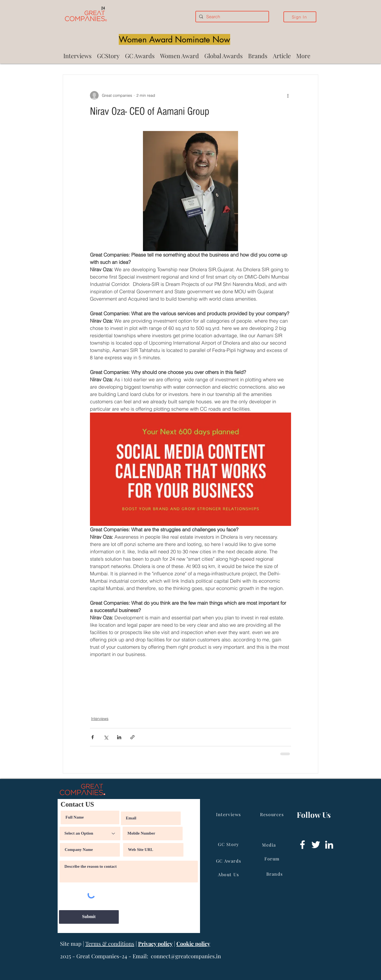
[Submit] (89, 917)
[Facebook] (302, 845)
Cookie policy (193, 943)
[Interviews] (229, 814)
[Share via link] (132, 737)
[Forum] (273, 859)
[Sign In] (300, 17)
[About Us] (229, 875)
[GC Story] (229, 844)
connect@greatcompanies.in (186, 956)
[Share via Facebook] (93, 737)
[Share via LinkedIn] (119, 737)
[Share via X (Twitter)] (106, 737)
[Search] (232, 17)
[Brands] (275, 874)
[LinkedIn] (329, 845)
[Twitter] (316, 845)
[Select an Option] (90, 834)
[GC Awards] (229, 861)
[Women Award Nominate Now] (174, 39)
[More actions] (288, 95)
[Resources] (273, 814)
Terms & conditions (110, 943)
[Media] (270, 845)
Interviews (100, 719)
